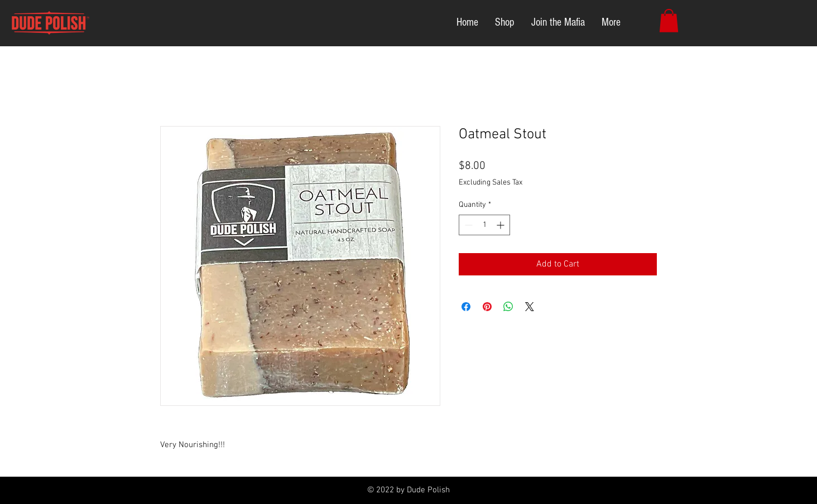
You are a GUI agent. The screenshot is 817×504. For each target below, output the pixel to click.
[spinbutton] (484, 225)
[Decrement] (467, 225)
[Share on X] (530, 307)
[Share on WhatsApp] (508, 307)
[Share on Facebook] (466, 307)
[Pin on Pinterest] (487, 307)
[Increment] (501, 225)
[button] (669, 21)
